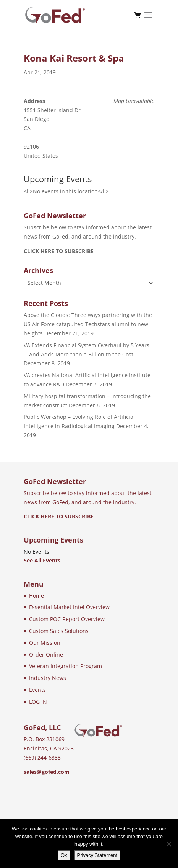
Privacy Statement (97, 855)
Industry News (48, 678)
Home (36, 596)
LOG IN (38, 702)
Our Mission (45, 643)
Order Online (46, 655)
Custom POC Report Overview (67, 619)
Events (37, 690)
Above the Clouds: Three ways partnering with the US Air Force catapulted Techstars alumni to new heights (88, 324)
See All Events (42, 560)
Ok (64, 855)
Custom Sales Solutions (59, 631)
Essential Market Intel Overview (69, 607)
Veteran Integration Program (66, 666)
